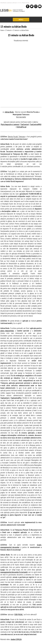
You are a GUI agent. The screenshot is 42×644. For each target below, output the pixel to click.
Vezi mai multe (21, 117)
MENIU (21, 20)
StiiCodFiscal (21, 127)
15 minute (9, 30)
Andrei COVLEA (16, 639)
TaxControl (25, 124)
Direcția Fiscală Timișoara (16, 137)
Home (2, 30)
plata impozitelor (7, 331)
